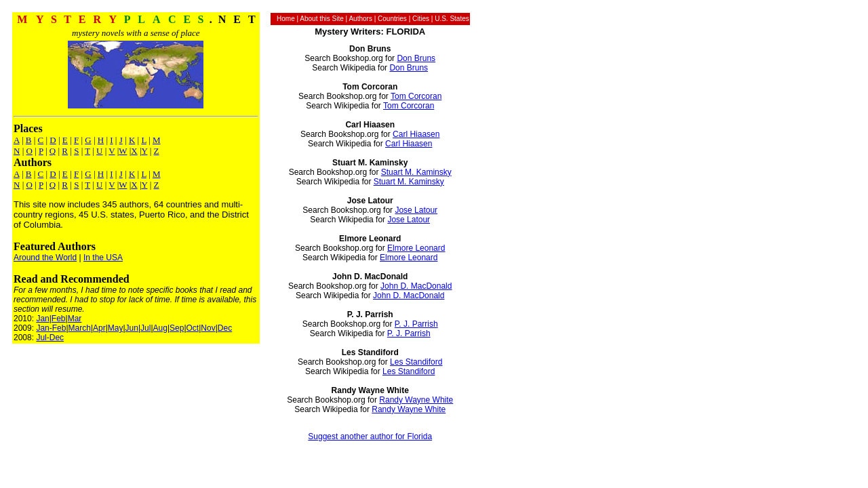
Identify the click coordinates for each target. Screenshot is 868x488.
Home (286, 19)
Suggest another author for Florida (370, 436)
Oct (193, 328)
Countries (392, 19)
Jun (132, 328)
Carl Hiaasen (416, 134)
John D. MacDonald (416, 286)
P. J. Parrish (416, 324)
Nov (208, 328)
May (116, 328)
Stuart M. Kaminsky (416, 172)
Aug (160, 328)
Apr (99, 328)
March (80, 328)
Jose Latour (416, 210)
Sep (177, 328)
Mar (75, 319)
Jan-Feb (51, 328)
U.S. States (452, 19)
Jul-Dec (50, 338)
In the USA (103, 258)
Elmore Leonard (416, 248)
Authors (360, 19)
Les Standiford (416, 362)
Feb (59, 319)
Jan (42, 319)
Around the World (45, 258)
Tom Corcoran (416, 96)
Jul (145, 328)
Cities (421, 19)
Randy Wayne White (416, 400)
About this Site (321, 19)
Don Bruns (416, 58)
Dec (225, 328)
